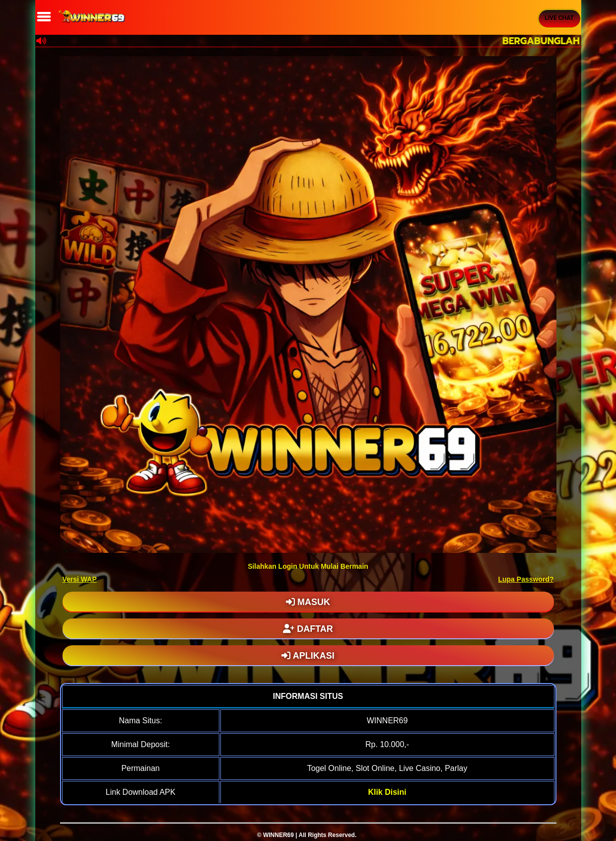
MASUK (308, 602)
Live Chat (559, 18)
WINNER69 (278, 835)
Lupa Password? (526, 579)
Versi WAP (80, 579)
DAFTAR (308, 629)
